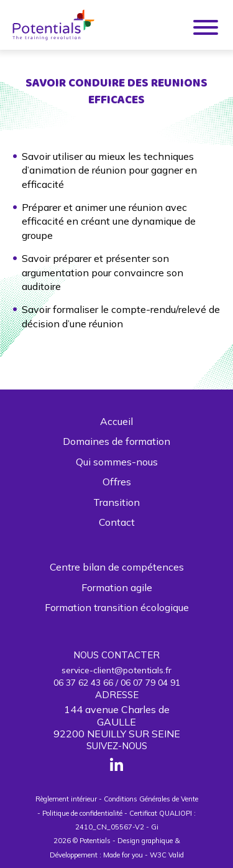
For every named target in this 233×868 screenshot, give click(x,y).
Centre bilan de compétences (117, 567)
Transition (116, 502)
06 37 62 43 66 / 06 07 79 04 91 (117, 683)
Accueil (116, 421)
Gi (155, 827)
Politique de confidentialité (82, 813)
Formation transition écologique (117, 607)
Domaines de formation (116, 441)
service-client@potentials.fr (116, 670)
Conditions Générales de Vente (151, 799)
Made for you (123, 855)
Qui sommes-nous (117, 462)
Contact (117, 522)
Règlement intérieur (66, 799)
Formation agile (117, 587)
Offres (117, 482)
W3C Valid (167, 855)
